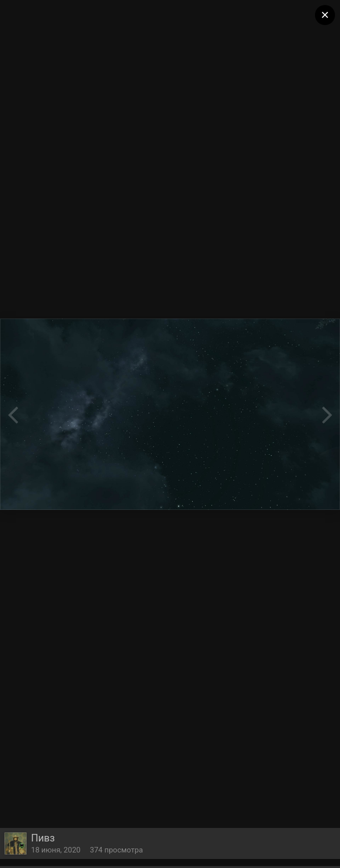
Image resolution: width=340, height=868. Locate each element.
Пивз (43, 838)
